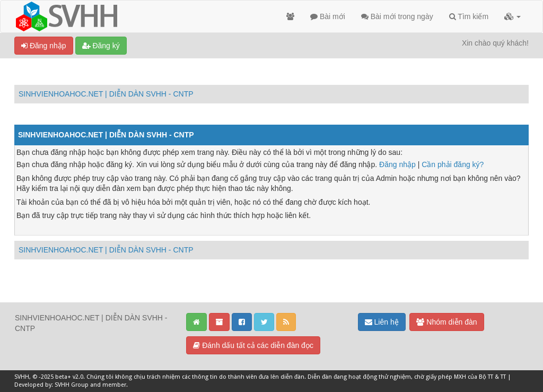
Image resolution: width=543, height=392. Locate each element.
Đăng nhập (44, 46)
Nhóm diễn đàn (446, 322)
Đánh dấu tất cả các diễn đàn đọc (253, 345)
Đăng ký (101, 46)
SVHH (22, 377)
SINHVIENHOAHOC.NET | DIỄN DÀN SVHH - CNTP (106, 94)
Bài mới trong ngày (397, 16)
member (114, 385)
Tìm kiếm (469, 16)
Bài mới (328, 16)
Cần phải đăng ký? (453, 164)
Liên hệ (382, 322)
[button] (513, 16)
